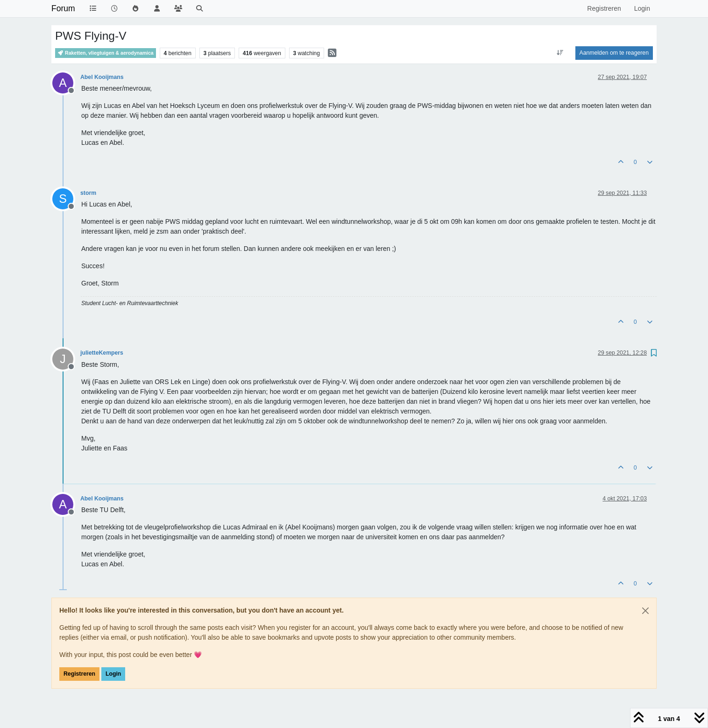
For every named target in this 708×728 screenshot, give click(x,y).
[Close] (645, 611)
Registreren (79, 674)
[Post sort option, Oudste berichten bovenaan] (560, 53)
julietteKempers (102, 353)
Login (113, 674)
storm (88, 193)
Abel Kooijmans (102, 77)
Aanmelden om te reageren (614, 53)
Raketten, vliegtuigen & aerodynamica (106, 53)
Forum (63, 8)
